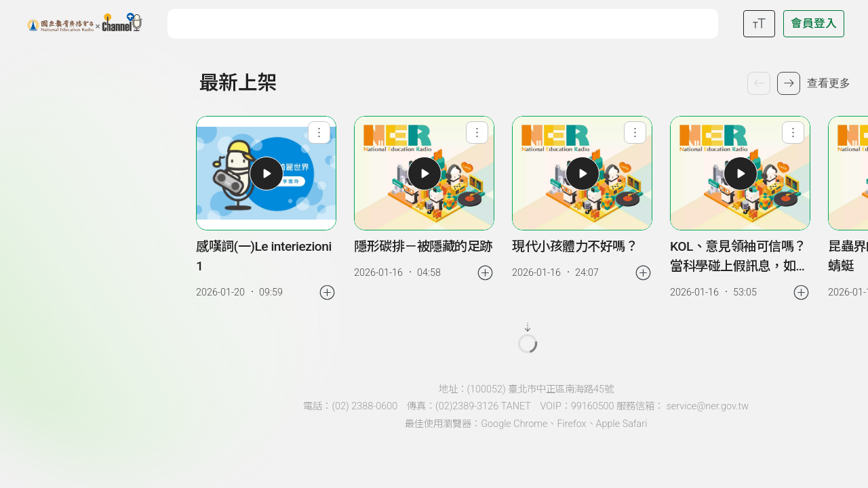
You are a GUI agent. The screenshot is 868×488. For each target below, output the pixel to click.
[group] (267, 209)
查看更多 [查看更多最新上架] (829, 83)
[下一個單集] (789, 83)
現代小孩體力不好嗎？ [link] (575, 246)
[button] (267, 174)
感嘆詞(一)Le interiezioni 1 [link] (264, 256)
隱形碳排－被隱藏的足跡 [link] (423, 246)
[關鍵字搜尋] (446, 22)
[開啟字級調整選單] (759, 24)
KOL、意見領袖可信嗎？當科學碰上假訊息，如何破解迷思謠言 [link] (739, 258)
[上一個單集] (759, 83)
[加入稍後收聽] (327, 292)
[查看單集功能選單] (319, 133)
